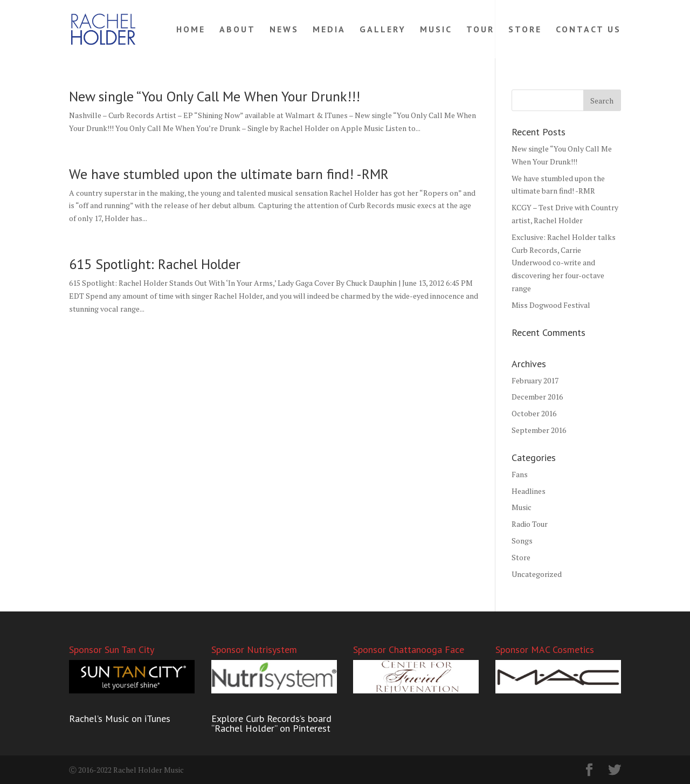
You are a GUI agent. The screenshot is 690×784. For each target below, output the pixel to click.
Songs (522, 541)
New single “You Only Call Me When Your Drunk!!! (215, 96)
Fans (520, 474)
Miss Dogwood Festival (551, 305)
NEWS (284, 30)
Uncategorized (537, 574)
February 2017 (535, 380)
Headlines (529, 491)
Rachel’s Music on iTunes (120, 718)
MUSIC (436, 30)
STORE (525, 30)
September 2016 (539, 430)
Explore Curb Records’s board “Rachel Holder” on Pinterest (271, 723)
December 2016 (537, 397)
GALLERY (383, 30)
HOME (191, 30)
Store (521, 557)
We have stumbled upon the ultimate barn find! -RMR (229, 174)
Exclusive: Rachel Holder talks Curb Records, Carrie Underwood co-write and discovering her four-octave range (564, 263)
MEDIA (329, 30)
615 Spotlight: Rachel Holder (155, 264)
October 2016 (534, 413)
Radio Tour (530, 524)
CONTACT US (588, 30)
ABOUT (237, 30)
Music (522, 507)
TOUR (480, 30)
